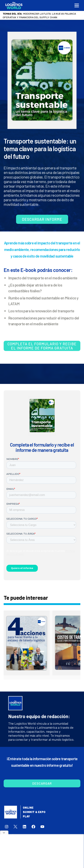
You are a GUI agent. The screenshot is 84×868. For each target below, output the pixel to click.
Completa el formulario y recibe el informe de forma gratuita (42, 346)
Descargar (42, 783)
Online (28, 808)
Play (26, 817)
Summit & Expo (34, 812)
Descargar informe (42, 219)
